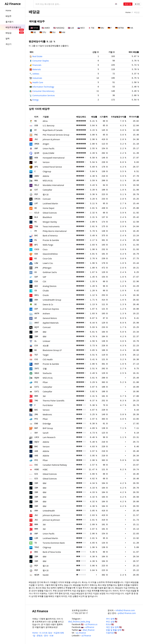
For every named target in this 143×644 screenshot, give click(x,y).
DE (36, 305)
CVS (36, 360)
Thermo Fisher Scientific (54, 401)
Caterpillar (47, 190)
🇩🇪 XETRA (120, 28)
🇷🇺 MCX (81, 28)
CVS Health (48, 359)
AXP (36, 309)
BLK (36, 217)
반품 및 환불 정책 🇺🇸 (115, 630)
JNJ (36, 139)
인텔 (45, 369)
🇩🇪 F (110, 28)
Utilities (36, 74)
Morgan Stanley (50, 222)
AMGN (37, 144)
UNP (36, 149)
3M (44, 396)
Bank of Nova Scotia (52, 552)
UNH (36, 300)
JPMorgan (47, 268)
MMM (36, 396)
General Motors (50, 318)
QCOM (37, 153)
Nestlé (46, 575)
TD (36, 543)
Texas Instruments (51, 226)
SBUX (37, 373)
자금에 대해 (59, 633)
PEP (36, 194)
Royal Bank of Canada (53, 130)
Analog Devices (50, 286)
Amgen (46, 144)
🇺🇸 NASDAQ (59, 28)
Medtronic (47, 414)
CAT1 (37, 387)
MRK (36, 181)
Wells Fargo (48, 245)
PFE (36, 382)
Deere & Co (48, 304)
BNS (36, 552)
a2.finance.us (91, 624)
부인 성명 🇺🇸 (112, 622)
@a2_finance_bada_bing (79, 622)
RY (36, 130)
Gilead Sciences (50, 213)
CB (36, 291)
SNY (36, 433)
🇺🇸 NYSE (34, 28)
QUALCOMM (48, 153)
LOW (36, 263)
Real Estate (37, 56)
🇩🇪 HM (62, 32)
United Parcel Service (52, 167)
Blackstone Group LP (52, 350)
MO (36, 121)
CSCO (37, 249)
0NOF (37, 364)
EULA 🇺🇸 (110, 624)
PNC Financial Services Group (56, 135)
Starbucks (47, 373)
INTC (37, 369)
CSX (36, 282)
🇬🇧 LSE (71, 28)
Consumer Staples (41, 61)
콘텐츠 (40, 636)
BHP (36, 428)
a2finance (90, 627)
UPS (36, 167)
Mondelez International (53, 185)
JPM (36, 268)
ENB (36, 424)
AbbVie (46, 176)
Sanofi (46, 433)
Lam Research (49, 437)
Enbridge (47, 424)
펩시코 (46, 194)
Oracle (46, 295)
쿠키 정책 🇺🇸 (112, 619)
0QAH (37, 378)
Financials (37, 65)
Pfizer (45, 382)
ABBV (37, 176)
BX (36, 350)
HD (36, 208)
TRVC (37, 547)
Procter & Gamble (51, 240)
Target (46, 355)
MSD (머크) (48, 181)
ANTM (37, 314)
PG (36, 240)
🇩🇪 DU (53, 32)
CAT (36, 190)
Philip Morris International (55, 231)
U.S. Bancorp (49, 126)
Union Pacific (49, 148)
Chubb (46, 291)
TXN (36, 227)
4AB (36, 451)
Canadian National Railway (55, 465)
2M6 (36, 415)
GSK (36, 254)
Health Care (38, 82)
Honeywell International (54, 158)
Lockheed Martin (50, 203)
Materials (37, 69)
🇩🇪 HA (130, 28)
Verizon (46, 162)
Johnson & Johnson (51, 139)
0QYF (37, 327)
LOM (36, 538)
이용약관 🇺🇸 (111, 633)
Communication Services (44, 95)
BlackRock (47, 217)
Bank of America (50, 236)
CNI (36, 465)
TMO (36, 401)
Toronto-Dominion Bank (54, 543)
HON (36, 158)
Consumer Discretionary (43, 91)
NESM (37, 575)
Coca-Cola (47, 259)
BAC (36, 236)
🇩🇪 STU (43, 32)
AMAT (37, 323)
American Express (51, 309)
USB (36, 126)
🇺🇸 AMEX (46, 28)
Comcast (47, 199)
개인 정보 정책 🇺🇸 (114, 627)
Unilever (47, 341)
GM (36, 318)
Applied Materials (51, 323)
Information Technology (43, 87)
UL (36, 341)
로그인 (137, 4)
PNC (36, 135)
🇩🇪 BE (33, 32)
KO (36, 259)
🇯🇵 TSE (91, 28)
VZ (36, 162)
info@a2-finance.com (125, 610)
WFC (36, 245)
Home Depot (49, 208)
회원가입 (128, 4)
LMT (36, 204)
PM (36, 231)
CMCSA (37, 199)
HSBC (37, 470)
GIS (36, 474)
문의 (46, 636)
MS (36, 222)
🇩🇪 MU (101, 28)
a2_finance (81, 633)
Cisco (45, 249)
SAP (36, 277)
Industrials (37, 78)
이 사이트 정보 (46, 633)
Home (128, 12)
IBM (36, 332)
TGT (36, 355)
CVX (36, 346)
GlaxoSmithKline (50, 254)
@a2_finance (89, 630)
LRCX (37, 437)
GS (36, 272)
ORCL (37, 295)
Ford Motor (48, 405)
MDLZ (37, 185)
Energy (36, 100)
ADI (36, 286)
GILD (37, 213)
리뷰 (52, 636)
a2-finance (86, 636)
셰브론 (46, 346)
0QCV (37, 442)
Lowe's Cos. (48, 263)
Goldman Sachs (50, 272)
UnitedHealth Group (52, 300)
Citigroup (47, 171)
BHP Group (48, 428)
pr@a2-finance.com (127, 613)
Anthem (46, 314)
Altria (45, 121)
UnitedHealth (49, 511)
